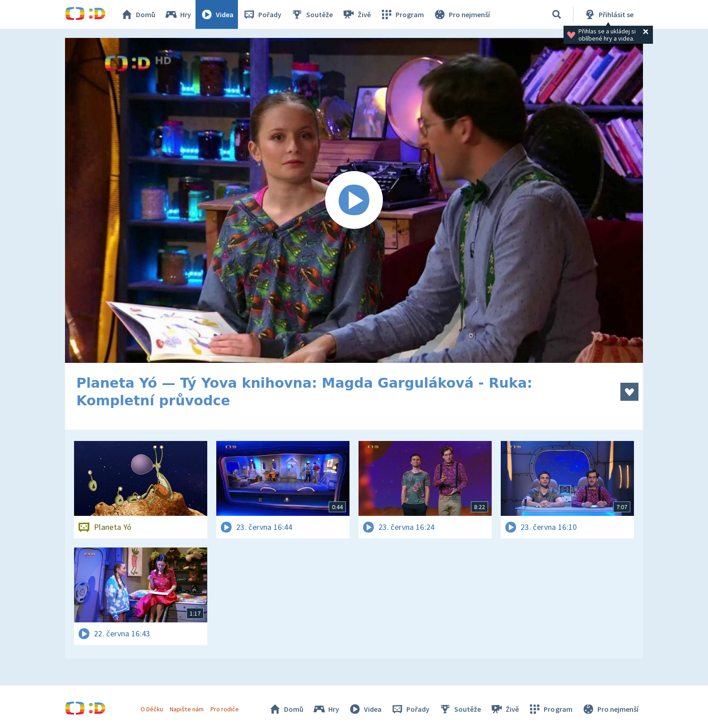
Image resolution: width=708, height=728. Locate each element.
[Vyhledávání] (557, 14)
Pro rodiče (225, 709)
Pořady (262, 14)
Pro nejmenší (461, 14)
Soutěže (312, 14)
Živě (356, 14)
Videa (217, 14)
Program (402, 14)
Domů (138, 14)
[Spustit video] (354, 200)
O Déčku (152, 709)
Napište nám (186, 709)
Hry (178, 14)
